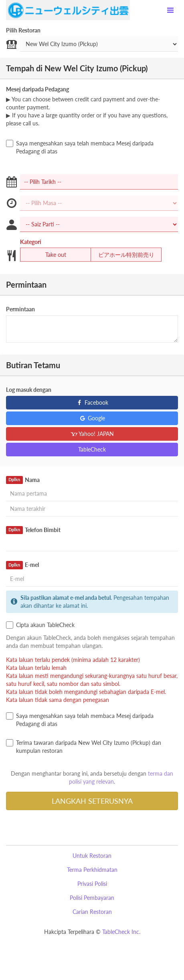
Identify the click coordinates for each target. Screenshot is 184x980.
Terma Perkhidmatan (92, 870)
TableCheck (92, 449)
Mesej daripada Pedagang (37, 89)
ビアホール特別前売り (122, 255)
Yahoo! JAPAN (92, 434)
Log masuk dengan (29, 390)
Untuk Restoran (92, 856)
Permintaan (20, 309)
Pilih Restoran (23, 30)
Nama (23, 480)
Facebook (92, 402)
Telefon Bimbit (33, 530)
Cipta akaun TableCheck (40, 625)
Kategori (31, 242)
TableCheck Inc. (121, 932)
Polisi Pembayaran (92, 898)
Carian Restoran (92, 912)
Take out (51, 255)
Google (92, 418)
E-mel (22, 565)
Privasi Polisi (92, 884)
